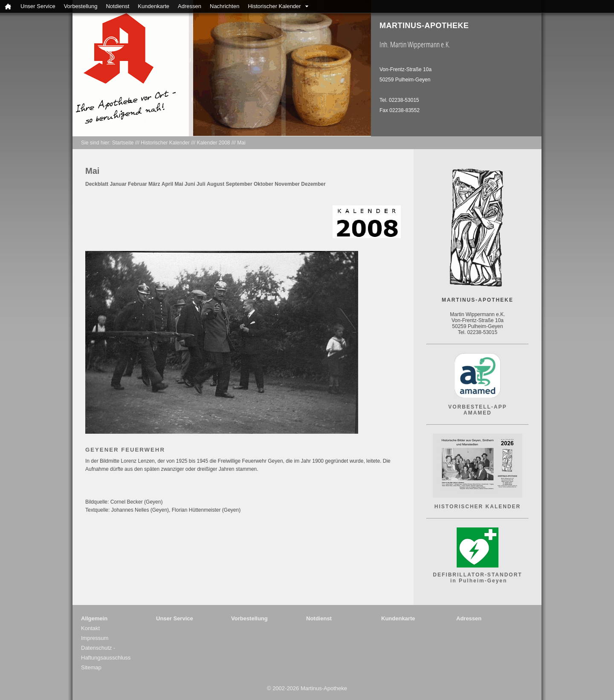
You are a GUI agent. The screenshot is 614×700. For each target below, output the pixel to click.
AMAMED (478, 413)
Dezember (313, 184)
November (287, 184)
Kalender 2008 (213, 143)
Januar (118, 184)
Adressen (190, 6)
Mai (241, 143)
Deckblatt (97, 184)
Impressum (95, 638)
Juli (201, 184)
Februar (138, 184)
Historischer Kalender (274, 6)
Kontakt (90, 628)
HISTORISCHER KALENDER (478, 507)
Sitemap (91, 667)
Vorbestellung (81, 6)
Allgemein (94, 618)
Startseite (123, 143)
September (239, 184)
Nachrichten (224, 6)
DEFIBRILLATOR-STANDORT (477, 575)
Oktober (264, 184)
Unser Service (38, 6)
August (216, 184)
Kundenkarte (153, 6)
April (167, 184)
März (154, 184)
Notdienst (117, 6)
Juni (190, 184)
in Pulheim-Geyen (478, 581)
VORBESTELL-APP (477, 407)
